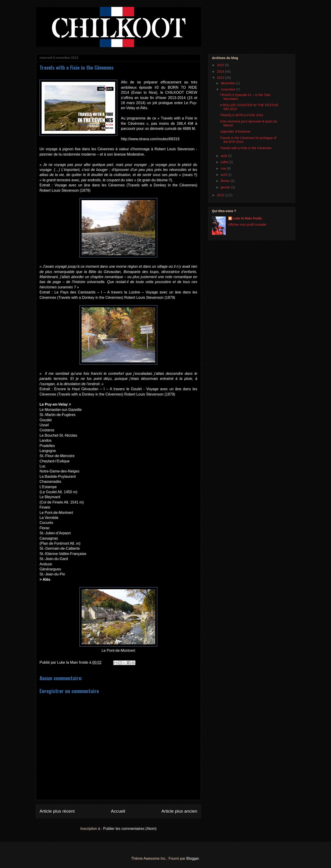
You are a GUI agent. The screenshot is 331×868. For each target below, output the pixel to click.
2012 (221, 195)
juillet (225, 162)
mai (224, 168)
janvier (226, 187)
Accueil (118, 811)
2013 (221, 78)
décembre (228, 83)
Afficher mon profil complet (247, 225)
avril (224, 175)
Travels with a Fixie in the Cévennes (246, 148)
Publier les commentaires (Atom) (130, 829)
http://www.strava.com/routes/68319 (150, 139)
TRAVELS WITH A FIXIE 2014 (242, 115)
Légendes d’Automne (235, 131)
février (226, 181)
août (224, 156)
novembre (228, 89)
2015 (221, 65)
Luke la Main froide (247, 218)
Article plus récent (57, 811)
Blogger (193, 858)
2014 (221, 71)
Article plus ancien (179, 811)
